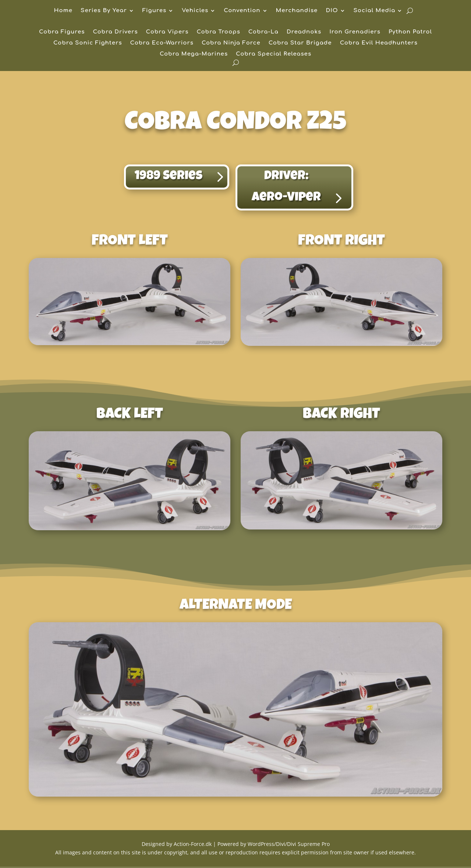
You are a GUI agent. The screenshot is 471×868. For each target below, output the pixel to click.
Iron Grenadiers (355, 32)
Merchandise (297, 11)
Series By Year (104, 11)
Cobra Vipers (167, 32)
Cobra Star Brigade (300, 43)
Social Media (375, 11)
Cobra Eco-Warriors (162, 43)
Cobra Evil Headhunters (379, 43)
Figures (154, 11)
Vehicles (195, 11)
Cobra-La (263, 32)
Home (63, 11)
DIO (332, 11)
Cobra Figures (62, 32)
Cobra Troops (218, 32)
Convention (242, 11)
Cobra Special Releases (274, 54)
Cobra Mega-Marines (194, 54)
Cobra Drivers (115, 32)
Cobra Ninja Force (231, 43)
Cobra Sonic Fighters (88, 43)
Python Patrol (410, 32)
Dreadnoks (304, 32)
